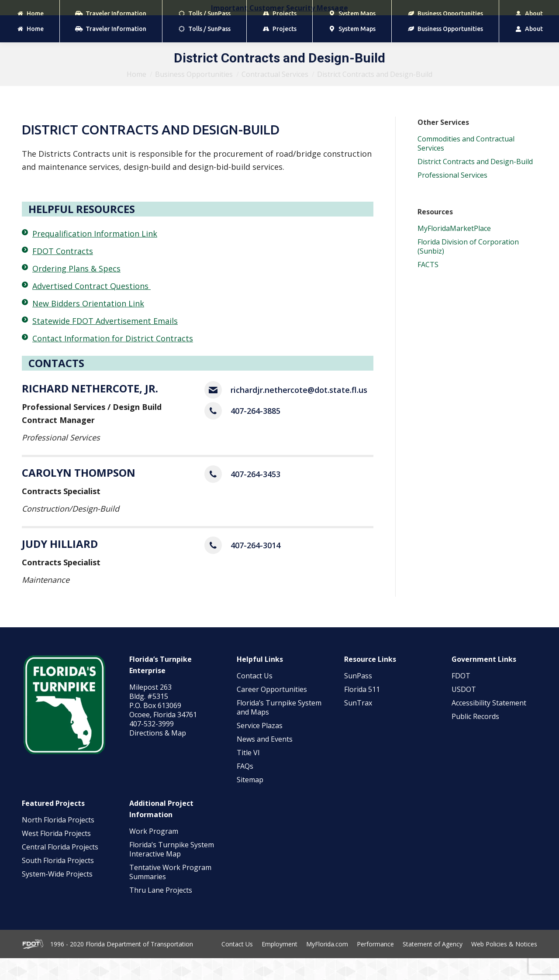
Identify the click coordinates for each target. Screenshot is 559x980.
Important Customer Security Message (279, 8)
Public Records (475, 738)
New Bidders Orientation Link (88, 325)
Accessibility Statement (489, 725)
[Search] (493, 26)
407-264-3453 (255, 496)
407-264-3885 (255, 433)
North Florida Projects (58, 842)
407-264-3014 (255, 567)
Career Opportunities (272, 711)
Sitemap (250, 801)
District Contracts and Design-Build (475, 183)
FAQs (245, 788)
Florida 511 (362, 711)
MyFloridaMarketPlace (454, 250)
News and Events (265, 761)
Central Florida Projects (60, 869)
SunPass (358, 698)
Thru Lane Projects (161, 912)
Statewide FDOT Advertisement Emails (105, 343)
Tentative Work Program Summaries (170, 894)
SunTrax (358, 725)
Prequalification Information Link (95, 255)
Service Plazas (260, 747)
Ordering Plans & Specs (76, 290)
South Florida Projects (58, 882)
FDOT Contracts (63, 273)
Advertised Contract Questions (91, 308)
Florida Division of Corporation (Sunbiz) (468, 268)
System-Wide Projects (58, 896)
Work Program (154, 853)
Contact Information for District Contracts (113, 360)
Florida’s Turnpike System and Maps (279, 729)
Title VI (248, 774)
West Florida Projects (56, 855)
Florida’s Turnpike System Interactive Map (172, 871)
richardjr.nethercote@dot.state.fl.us (299, 412)
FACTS (428, 286)
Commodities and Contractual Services (466, 165)
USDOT (464, 711)
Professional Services (453, 197)
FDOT (461, 698)
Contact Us (255, 698)
